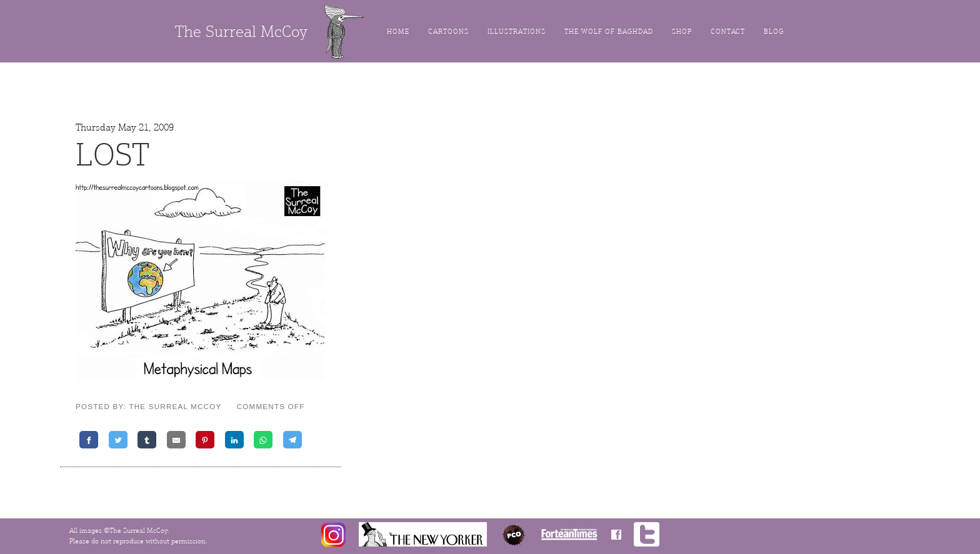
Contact (728, 32)
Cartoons (448, 32)
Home (398, 32)
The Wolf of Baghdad (609, 32)
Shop (682, 32)
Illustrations (517, 32)
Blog (774, 32)
